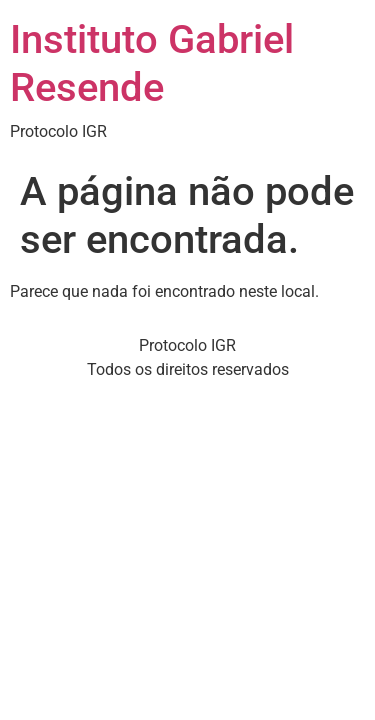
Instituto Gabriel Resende (152, 63)
